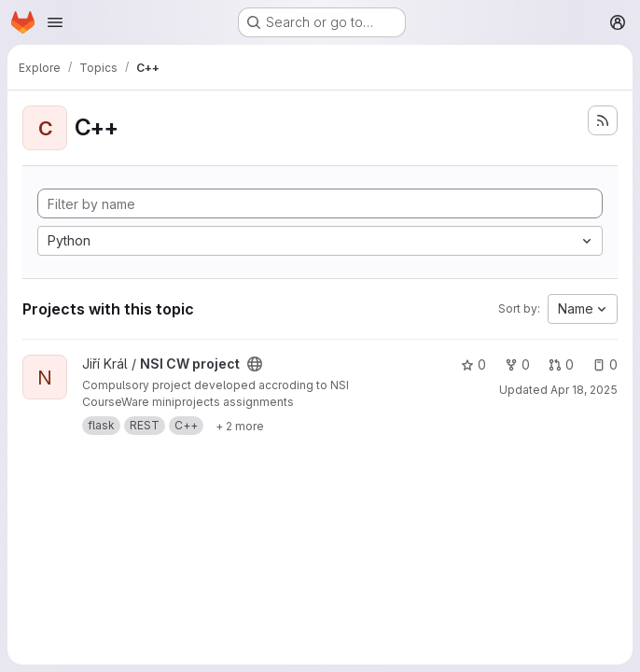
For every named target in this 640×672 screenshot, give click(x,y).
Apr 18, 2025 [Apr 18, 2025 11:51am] (584, 390)
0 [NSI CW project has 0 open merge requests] (561, 364)
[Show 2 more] (240, 426)
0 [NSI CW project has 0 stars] (473, 364)
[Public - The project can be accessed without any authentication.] (255, 364)
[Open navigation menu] (55, 22)
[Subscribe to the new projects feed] (603, 120)
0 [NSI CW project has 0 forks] (517, 364)
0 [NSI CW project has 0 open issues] (605, 364)
